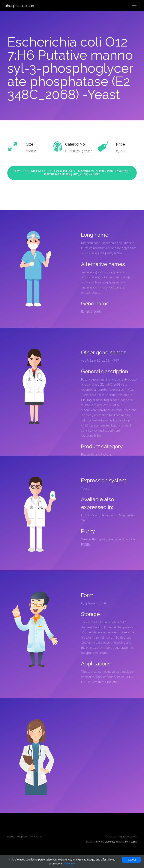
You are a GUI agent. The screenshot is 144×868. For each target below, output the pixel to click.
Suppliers (22, 837)
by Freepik (131, 842)
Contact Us (36, 837)
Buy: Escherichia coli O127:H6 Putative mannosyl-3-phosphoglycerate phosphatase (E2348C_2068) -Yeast (72, 173)
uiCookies (110, 842)
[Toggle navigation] (134, 6)
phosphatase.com (20, 6)
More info (69, 863)
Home (11, 837)
